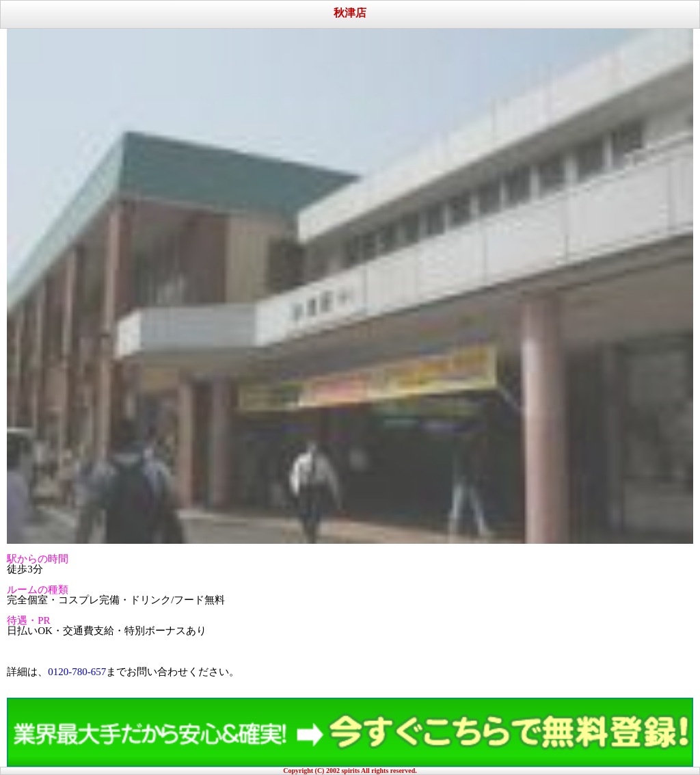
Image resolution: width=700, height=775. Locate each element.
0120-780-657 (77, 672)
